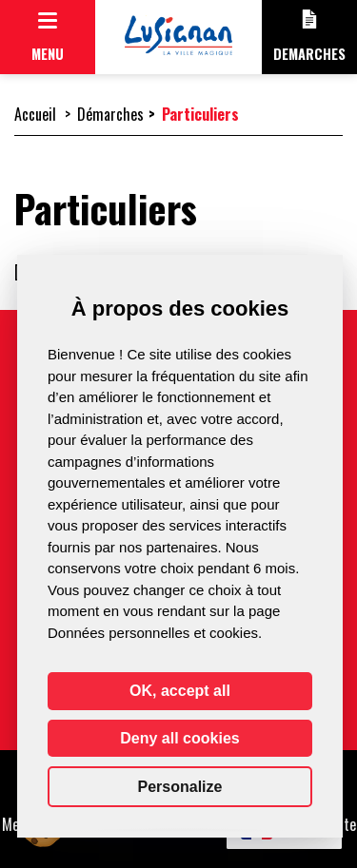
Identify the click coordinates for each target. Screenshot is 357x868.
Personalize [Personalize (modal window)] (180, 787)
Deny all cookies (179, 738)
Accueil (35, 114)
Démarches (110, 114)
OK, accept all (180, 691)
